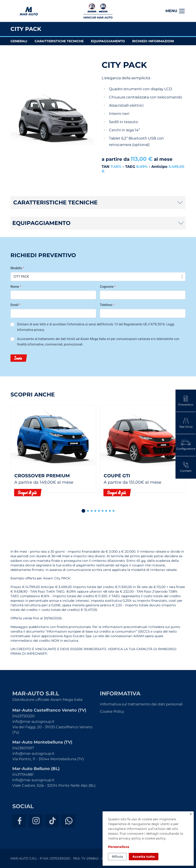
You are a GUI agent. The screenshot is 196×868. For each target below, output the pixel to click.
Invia (18, 358)
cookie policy (155, 838)
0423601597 (23, 748)
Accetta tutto (144, 857)
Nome (16, 287)
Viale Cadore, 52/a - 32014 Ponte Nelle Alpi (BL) (54, 785)
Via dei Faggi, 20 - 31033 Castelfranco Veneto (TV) (52, 730)
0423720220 (23, 716)
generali (19, 41)
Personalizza (119, 847)
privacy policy (130, 838)
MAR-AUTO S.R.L (28, 11)
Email (16, 305)
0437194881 (23, 774)
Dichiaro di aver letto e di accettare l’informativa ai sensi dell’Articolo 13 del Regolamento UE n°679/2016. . (96, 327)
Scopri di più (27, 493)
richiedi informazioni (153, 41)
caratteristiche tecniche (59, 41)
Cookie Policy (112, 711)
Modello (17, 268)
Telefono (107, 305)
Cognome (108, 287)
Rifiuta (117, 857)
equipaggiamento (108, 41)
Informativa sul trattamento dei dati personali (141, 704)
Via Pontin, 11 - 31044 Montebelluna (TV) (48, 759)
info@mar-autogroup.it (33, 722)
